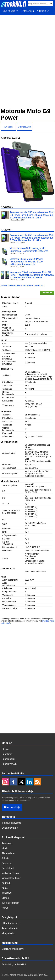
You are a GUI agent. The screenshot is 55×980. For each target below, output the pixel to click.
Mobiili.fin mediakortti (13, 949)
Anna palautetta (10, 928)
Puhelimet (7, 754)
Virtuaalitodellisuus (11, 878)
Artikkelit (43, 11)
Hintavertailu (27, 11)
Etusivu (5, 749)
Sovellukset (8, 868)
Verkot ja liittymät (10, 873)
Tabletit (5, 858)
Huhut (5, 908)
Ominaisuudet (25, 127)
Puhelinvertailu (9, 764)
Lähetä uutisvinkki (11, 923)
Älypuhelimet (8, 853)
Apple (5, 888)
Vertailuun (47, 293)
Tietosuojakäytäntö (11, 823)
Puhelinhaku (8, 759)
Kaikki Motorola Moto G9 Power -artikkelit (22, 286)
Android (6, 883)
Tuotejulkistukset (10, 903)
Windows (6, 893)
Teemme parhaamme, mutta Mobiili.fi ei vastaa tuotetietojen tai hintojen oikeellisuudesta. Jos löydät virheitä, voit (27, 620)
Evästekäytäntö (10, 828)
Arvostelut (7, 843)
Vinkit (4, 848)
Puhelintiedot (10, 11)
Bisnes (5, 898)
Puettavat (7, 863)
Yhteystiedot (8, 933)
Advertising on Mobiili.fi (14, 964)
